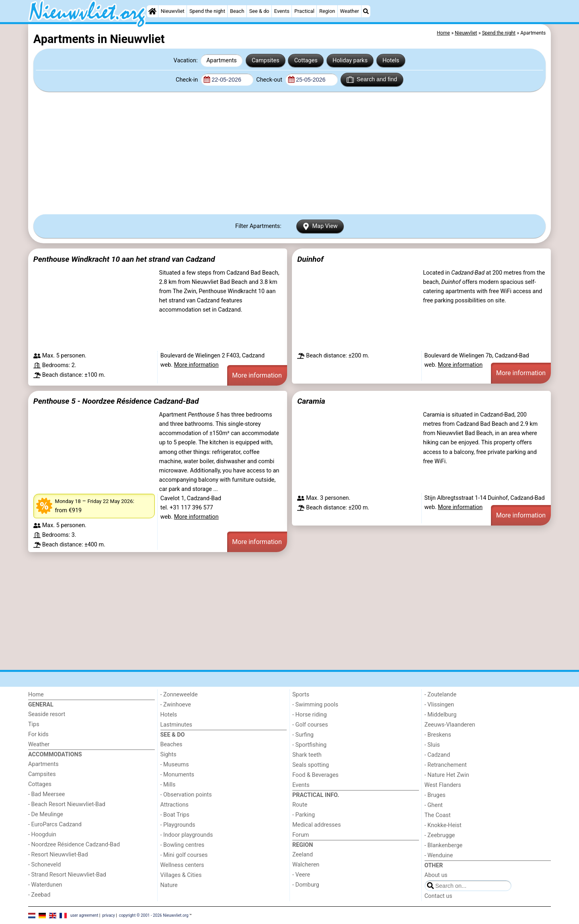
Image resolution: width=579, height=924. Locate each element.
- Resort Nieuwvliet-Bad (58, 855)
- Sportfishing (309, 745)
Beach (237, 11)
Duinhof (310, 259)
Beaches (171, 744)
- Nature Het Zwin (447, 775)
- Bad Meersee (46, 794)
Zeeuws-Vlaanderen (450, 725)
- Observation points (186, 795)
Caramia (311, 401)
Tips (34, 724)
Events (282, 11)
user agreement (84, 915)
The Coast (438, 815)
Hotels (391, 61)
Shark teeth (307, 755)
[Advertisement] (289, 153)
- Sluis (432, 745)
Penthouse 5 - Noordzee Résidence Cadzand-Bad (116, 401)
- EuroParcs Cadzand (55, 824)
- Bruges (435, 795)
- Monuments (178, 775)
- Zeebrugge (440, 835)
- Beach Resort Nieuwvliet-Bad (67, 804)
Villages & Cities (181, 875)
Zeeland (303, 855)
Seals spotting (311, 765)
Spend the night (207, 11)
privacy (109, 915)
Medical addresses (317, 825)
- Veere (301, 875)
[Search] (366, 11)
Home (36, 695)
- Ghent (434, 805)
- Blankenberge (444, 845)
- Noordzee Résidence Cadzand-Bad (74, 845)
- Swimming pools (315, 705)
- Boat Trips (175, 815)
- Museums (175, 765)
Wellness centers (182, 865)
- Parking (304, 815)
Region (327, 11)
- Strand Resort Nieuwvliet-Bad (67, 875)
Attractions (175, 805)
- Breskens (438, 735)
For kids (38, 734)
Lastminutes (176, 725)
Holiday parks (350, 61)
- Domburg (306, 885)
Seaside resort (47, 714)
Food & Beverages (315, 775)
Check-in (188, 80)
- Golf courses (310, 725)
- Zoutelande (441, 695)
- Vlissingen (439, 705)
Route (300, 805)
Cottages (306, 61)
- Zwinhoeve (176, 705)
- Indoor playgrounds (187, 835)
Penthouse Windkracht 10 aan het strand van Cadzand (124, 259)
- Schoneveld (44, 865)
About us (436, 875)
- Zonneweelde (179, 695)
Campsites (266, 61)
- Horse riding (310, 715)
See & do (259, 11)
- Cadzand (437, 755)
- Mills (168, 785)
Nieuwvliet (173, 11)
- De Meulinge (46, 814)
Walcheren (306, 865)
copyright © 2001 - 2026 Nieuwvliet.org (154, 915)
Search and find (372, 80)
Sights (168, 755)
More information (196, 365)
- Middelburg (441, 715)
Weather (350, 11)
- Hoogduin (42, 835)
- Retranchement (446, 765)
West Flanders (443, 785)
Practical (304, 11)
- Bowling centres (183, 845)
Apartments (222, 61)
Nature (169, 885)
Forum (301, 835)
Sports (301, 695)
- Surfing (303, 735)
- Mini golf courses (184, 855)
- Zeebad (39, 895)
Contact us (438, 896)
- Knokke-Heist (443, 825)
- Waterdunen (45, 885)
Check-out (270, 80)
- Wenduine (439, 855)
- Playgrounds (178, 825)
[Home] (152, 11)
